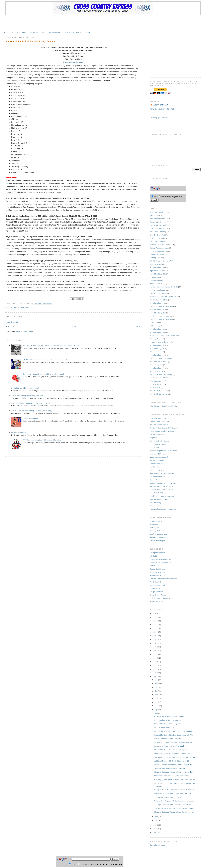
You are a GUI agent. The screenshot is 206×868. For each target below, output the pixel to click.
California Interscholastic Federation (163, 579)
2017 (155, 647)
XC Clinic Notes (156, 352)
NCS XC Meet (155, 264)
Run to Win (154, 524)
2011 (155, 669)
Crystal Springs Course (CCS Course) (164, 428)
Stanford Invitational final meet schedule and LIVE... (174, 735)
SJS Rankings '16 (156, 365)
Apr (156, 709)
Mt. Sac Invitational (157, 460)
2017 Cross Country (157, 241)
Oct (156, 687)
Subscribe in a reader (158, 845)
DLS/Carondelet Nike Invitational (162, 431)
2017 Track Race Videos (159, 394)
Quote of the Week (157, 384)
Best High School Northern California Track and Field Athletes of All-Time (51, 346)
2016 (155, 651)
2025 (155, 617)
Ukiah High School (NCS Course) (163, 496)
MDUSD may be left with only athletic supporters (173, 765)
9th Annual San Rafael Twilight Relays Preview (30, 42)
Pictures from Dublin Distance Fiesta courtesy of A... (174, 742)
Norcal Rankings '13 (157, 313)
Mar (157, 713)
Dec (157, 680)
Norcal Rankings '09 (157, 355)
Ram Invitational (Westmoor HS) (162, 473)
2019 (155, 639)
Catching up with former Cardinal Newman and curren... (175, 779)
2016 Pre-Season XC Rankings (161, 319)
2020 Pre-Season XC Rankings (14, 32)
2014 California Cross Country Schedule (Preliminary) (32, 411)
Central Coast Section (158, 569)
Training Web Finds (157, 254)
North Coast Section (157, 572)
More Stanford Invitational (164, 727)
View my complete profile (162, 109)
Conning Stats (155, 258)
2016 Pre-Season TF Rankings (161, 358)
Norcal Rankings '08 (157, 368)
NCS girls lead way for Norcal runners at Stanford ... (174, 731)
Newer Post (10, 326)
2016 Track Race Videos (159, 391)
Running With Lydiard (158, 531)
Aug (157, 695)
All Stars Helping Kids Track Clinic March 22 (172, 761)
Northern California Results (160, 245)
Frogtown (153, 438)
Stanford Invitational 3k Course (162, 486)
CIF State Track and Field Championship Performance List (45, 360)
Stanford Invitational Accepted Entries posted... (172, 750)
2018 (155, 643)
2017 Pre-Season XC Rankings (161, 306)
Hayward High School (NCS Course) (164, 451)
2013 (155, 662)
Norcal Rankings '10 (157, 310)
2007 (155, 829)
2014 (155, 658)
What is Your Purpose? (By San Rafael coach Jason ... (174, 801)
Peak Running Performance (160, 598)
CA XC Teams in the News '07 (161, 261)
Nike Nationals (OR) (158, 470)
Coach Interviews (55, 32)
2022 (155, 628)
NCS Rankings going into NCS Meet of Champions (42, 440)
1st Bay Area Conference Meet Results (169, 797)
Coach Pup (154, 323)
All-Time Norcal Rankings (160, 361)
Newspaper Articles (157, 212)
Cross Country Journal (158, 595)
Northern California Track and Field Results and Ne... (174, 812)
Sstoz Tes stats (155, 387)
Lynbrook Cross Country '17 (160, 559)
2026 (155, 613)
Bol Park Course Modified (160, 425)
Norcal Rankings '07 (157, 303)
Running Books (156, 339)
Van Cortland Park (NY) (159, 499)
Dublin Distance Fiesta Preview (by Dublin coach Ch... (175, 753)
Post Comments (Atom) (25, 331)
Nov (157, 684)
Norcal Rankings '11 (157, 267)
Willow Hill (154, 506)
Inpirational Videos (157, 271)
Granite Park (154, 447)
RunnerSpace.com (157, 601)
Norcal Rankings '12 (157, 274)
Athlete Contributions (158, 290)
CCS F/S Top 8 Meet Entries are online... (170, 716)
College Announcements (159, 248)
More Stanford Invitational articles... (168, 720)
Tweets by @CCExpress (159, 118)
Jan (156, 820)
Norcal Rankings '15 (157, 345)
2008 (155, 825)
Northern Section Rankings (160, 316)
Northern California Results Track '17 (164, 336)
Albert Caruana (160, 105)
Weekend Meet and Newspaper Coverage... (170, 768)
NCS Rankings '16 (157, 326)
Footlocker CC (155, 582)
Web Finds (154, 215)
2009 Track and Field (23, 307)
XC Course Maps (156, 371)
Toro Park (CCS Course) (159, 493)
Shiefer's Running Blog (159, 534)
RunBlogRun (155, 528)
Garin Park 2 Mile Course (159, 441)
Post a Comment (12, 322)
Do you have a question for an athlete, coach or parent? (44, 374)
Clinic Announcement (158, 251)
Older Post (138, 326)
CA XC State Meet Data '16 (160, 378)
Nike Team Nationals (158, 585)
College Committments (32, 418)
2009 (155, 677)
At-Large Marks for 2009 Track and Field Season (173, 805)
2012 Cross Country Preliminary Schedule (27, 396)
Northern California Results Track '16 (164, 287)
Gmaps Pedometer (157, 592)
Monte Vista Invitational (159, 457)
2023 (155, 625)
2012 (155, 665)
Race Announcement (158, 219)
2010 (155, 673)
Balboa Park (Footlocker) (159, 421)
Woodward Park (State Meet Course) (164, 509)
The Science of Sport (158, 541)
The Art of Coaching (157, 293)
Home (88, 32)
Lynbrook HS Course (158, 454)
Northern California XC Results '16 (163, 297)
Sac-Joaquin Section (157, 575)
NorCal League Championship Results (25, 388)
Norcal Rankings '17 (157, 332)
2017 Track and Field (158, 235)
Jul (156, 698)
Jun (156, 702)
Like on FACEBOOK (73, 32)
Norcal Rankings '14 (157, 329)
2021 (155, 632)
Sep (156, 691)
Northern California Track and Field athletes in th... (173, 772)
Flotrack (153, 566)
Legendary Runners (157, 280)
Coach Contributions (158, 228)
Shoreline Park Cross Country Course (164, 483)
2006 (155, 832)
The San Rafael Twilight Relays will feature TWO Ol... (175, 808)
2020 (155, 636)
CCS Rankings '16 (157, 381)
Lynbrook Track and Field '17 (161, 562)
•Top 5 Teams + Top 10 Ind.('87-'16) (163, 406)
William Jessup (155, 503)
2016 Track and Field (158, 225)
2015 (155, 654)
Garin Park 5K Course (158, 444)
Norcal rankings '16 (157, 348)
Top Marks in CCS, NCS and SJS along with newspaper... (176, 757)
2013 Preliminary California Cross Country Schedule (31, 403)
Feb (156, 817)
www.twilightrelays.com (74, 62)
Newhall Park (155, 467)
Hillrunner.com (155, 588)
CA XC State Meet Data (159, 300)
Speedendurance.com (158, 537)
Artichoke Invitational (158, 418)
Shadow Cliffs (155, 480)
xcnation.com (155, 277)
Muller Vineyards (156, 464)
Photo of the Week (157, 284)
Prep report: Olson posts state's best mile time (171, 746)
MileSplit (153, 556)
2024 (155, 621)
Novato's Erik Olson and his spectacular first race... (173, 793)
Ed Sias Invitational (157, 434)
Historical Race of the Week (160, 342)
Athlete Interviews (37, 32)
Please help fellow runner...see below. (168, 739)
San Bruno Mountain (158, 477)
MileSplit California (157, 553)
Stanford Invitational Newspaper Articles (170, 724)
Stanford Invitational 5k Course (162, 490)
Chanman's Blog (156, 521)
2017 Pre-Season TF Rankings (161, 374)
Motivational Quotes (19, 432)
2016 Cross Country (157, 232)
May (157, 706)
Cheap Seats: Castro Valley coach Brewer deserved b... (175, 790)
